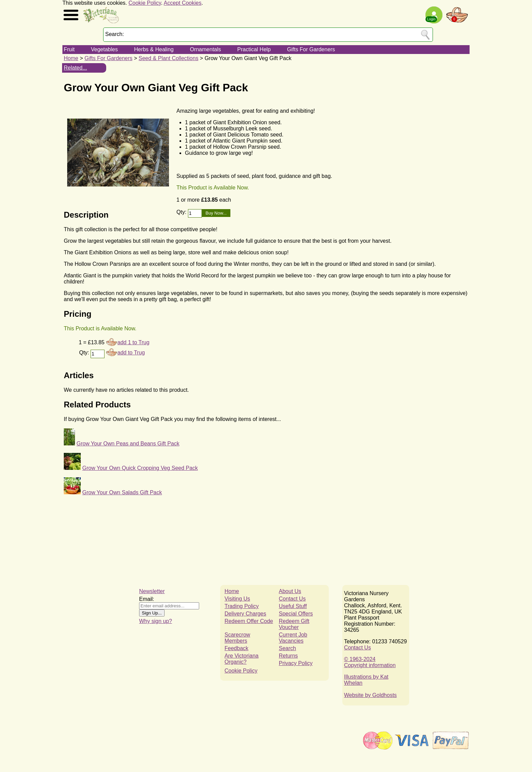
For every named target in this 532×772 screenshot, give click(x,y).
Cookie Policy (145, 3)
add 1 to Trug (133, 342)
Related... (75, 68)
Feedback (236, 648)
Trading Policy (242, 606)
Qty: (182, 212)
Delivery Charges (245, 614)
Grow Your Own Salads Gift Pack (122, 492)
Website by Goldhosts (370, 695)
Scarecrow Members (237, 638)
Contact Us (292, 599)
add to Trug (131, 353)
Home (71, 58)
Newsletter (152, 591)
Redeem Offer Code (249, 621)
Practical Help (254, 49)
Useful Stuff (293, 606)
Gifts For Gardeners (311, 49)
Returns (288, 656)
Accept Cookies (183, 3)
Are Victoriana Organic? (242, 659)
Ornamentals (206, 49)
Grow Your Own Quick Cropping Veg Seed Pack (140, 468)
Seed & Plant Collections (169, 58)
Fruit (69, 49)
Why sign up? (156, 621)
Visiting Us (237, 599)
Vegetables (104, 49)
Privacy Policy (296, 663)
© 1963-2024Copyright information (370, 662)
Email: (147, 599)
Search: (115, 34)
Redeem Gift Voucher (294, 624)
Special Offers (296, 614)
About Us (290, 591)
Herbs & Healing (154, 49)
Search (288, 648)
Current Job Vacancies (293, 638)
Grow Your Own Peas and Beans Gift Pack (128, 444)
